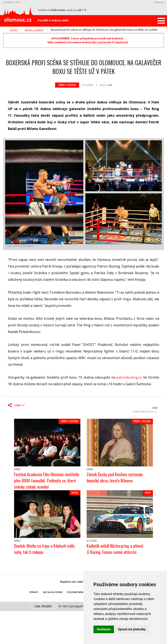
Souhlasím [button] (104, 629)
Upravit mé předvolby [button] (132, 629)
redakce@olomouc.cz (145, 411)
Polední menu (76, 592)
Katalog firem (53, 592)
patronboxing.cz (129, 377)
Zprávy (14, 30)
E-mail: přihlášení (43, 606)
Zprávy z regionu (34, 30)
